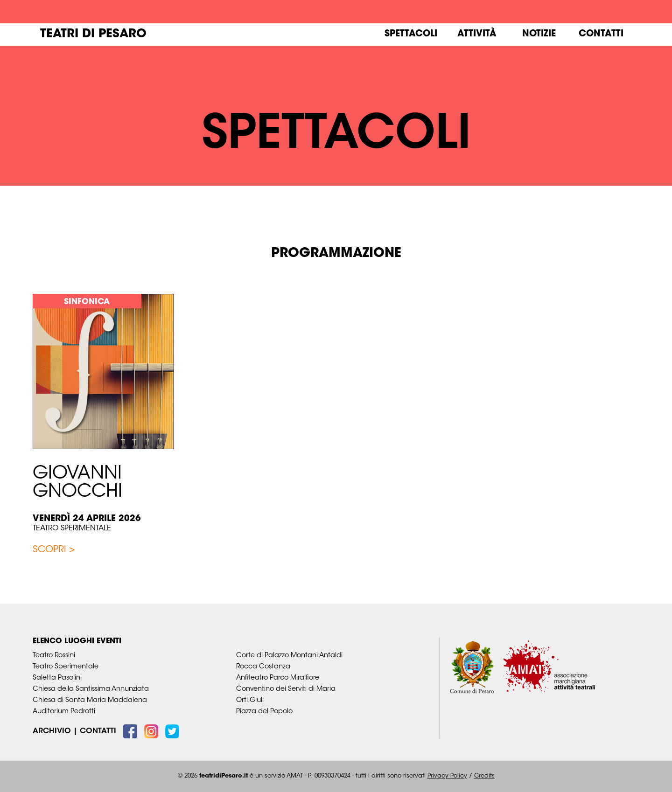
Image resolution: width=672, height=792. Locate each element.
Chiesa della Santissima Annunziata (91, 689)
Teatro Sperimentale (72, 528)
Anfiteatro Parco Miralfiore (278, 678)
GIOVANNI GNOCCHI (77, 483)
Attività (477, 34)
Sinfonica (87, 302)
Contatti (601, 34)
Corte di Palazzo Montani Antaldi (289, 656)
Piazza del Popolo (264, 712)
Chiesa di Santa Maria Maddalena (90, 700)
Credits (484, 776)
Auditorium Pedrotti (64, 712)
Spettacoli (411, 34)
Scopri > (54, 550)
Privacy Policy (447, 776)
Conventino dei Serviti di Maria (286, 689)
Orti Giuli (250, 700)
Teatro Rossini (54, 656)
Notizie (539, 34)
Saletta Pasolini (57, 678)
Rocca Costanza (263, 667)
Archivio (52, 731)
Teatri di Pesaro (93, 35)
